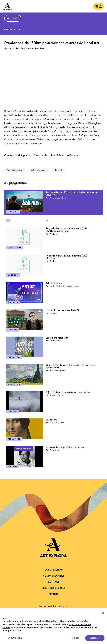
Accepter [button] (95, 638)
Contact (54, 582)
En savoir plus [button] (15, 638)
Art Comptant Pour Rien (43, 155)
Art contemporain (39, 170)
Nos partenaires (54, 576)
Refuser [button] (75, 638)
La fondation (54, 570)
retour (15, 18)
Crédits (54, 594)
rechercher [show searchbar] (88, 7)
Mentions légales (54, 588)
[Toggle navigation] (98, 7)
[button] (103, 613)
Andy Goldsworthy (15, 170)
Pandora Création (69, 155)
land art (59, 170)
